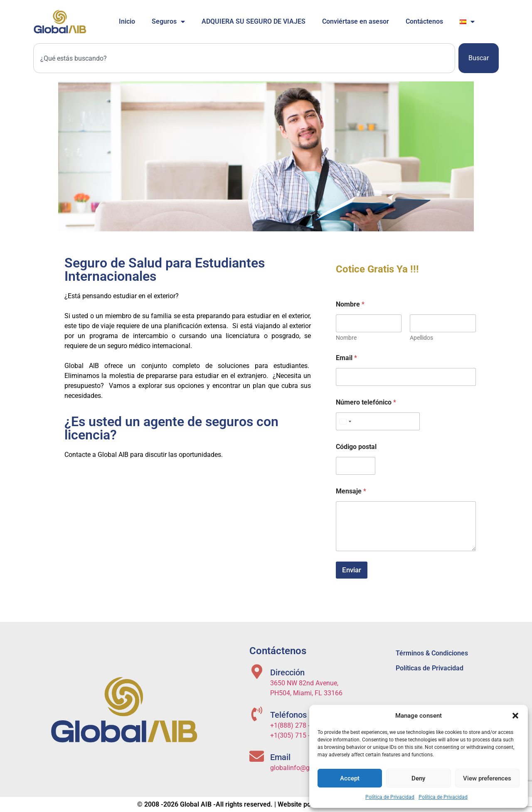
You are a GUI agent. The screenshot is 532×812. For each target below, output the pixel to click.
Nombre (346, 338)
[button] (515, 716)
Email (346, 358)
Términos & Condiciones (432, 653)
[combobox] (244, 58)
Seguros (168, 22)
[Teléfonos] (257, 714)
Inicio (127, 21)
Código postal (356, 447)
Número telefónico (366, 402)
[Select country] (345, 421)
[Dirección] (257, 671)
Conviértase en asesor (356, 21)
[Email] (257, 756)
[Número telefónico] (378, 421)
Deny (418, 778)
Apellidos (422, 338)
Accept (350, 778)
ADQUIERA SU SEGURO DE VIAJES (254, 21)
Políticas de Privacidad (430, 668)
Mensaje (351, 491)
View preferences (487, 778)
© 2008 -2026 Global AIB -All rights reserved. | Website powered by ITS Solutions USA (266, 804)
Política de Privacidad (390, 797)
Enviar (352, 570)
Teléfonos (288, 715)
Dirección (287, 672)
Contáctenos (424, 21)
